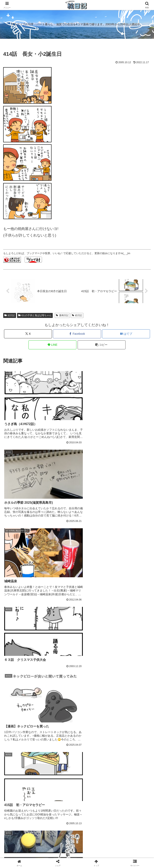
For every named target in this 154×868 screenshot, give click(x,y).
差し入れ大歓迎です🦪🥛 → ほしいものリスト (77, 843)
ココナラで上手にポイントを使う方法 (44, 802)
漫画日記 (62, 315)
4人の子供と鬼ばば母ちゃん (35, 315)
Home (27, 840)
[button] (102, 345)
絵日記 (10, 315)
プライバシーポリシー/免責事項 (127, 840)
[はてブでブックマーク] (126, 334)
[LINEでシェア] (52, 345)
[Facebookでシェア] (77, 334)
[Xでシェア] (28, 334)
